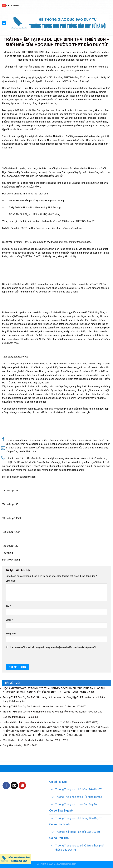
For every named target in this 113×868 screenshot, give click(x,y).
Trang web (11, 634)
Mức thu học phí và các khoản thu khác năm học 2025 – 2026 (35, 740)
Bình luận (11, 581)
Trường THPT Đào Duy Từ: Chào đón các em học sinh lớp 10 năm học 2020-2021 (45, 707)
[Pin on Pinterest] (22, 785)
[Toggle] (52, 790)
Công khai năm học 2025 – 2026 (20, 745)
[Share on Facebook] (6, 785)
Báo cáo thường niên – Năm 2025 (21, 717)
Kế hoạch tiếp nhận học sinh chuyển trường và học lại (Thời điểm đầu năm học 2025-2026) (51, 722)
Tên (8, 606)
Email (9, 620)
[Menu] (4, 23)
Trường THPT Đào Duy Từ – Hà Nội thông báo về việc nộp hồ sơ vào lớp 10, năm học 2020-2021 (53, 712)
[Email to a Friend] (14, 785)
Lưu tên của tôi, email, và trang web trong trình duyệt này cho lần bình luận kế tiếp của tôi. (53, 647)
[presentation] (26, 657)
